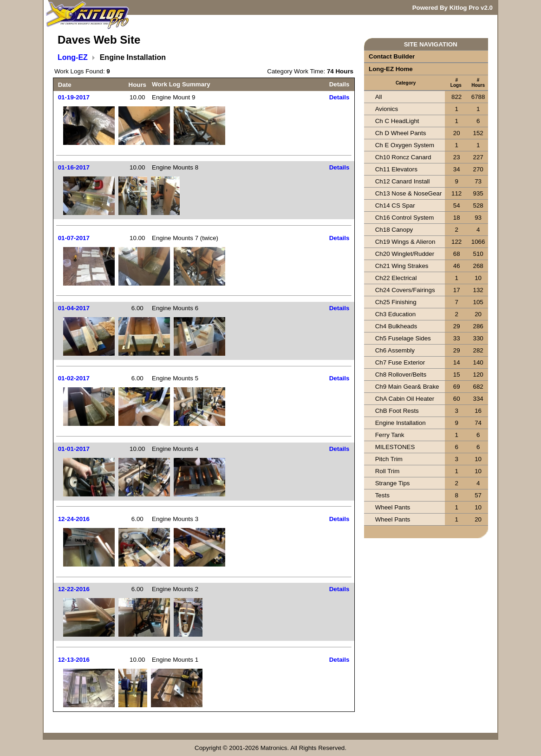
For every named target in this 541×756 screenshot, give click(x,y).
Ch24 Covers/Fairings (405, 290)
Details (339, 97)
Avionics (387, 109)
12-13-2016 (74, 660)
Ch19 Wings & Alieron (405, 242)
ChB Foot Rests (397, 411)
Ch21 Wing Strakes (402, 266)
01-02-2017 (74, 378)
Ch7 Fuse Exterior (400, 362)
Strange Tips (393, 483)
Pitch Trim (389, 459)
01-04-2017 (74, 308)
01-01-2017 (74, 449)
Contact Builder (392, 56)
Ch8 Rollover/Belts (401, 375)
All (379, 97)
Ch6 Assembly (395, 350)
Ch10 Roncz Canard (403, 157)
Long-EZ (73, 57)
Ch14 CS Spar (395, 205)
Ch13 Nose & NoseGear (409, 193)
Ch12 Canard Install (403, 181)
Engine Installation (401, 423)
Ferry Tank (390, 435)
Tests (382, 495)
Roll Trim (388, 471)
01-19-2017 (74, 97)
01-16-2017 (74, 167)
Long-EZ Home (391, 69)
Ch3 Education (395, 314)
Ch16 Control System (405, 218)
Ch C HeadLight (397, 121)
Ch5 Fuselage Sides (403, 338)
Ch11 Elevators (396, 169)
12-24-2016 (74, 519)
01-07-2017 (74, 238)
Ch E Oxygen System (405, 145)
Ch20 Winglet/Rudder (405, 254)
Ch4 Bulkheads (396, 326)
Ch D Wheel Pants (401, 133)
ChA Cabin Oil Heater (405, 399)
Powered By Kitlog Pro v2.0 (453, 8)
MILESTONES (395, 447)
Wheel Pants (393, 507)
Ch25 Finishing (396, 302)
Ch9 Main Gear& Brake (407, 387)
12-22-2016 (74, 589)
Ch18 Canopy (394, 230)
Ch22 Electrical (396, 278)
